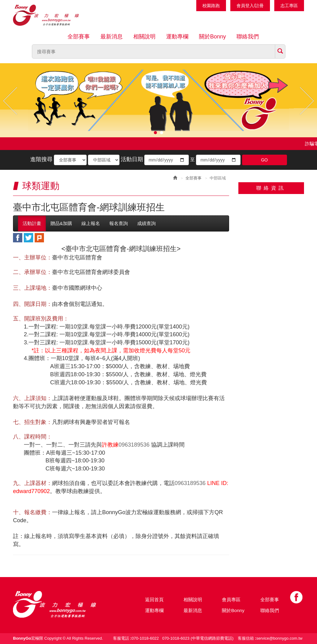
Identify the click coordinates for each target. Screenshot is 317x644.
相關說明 (144, 37)
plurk (39, 238)
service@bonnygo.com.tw (279, 638)
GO (264, 160)
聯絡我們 (248, 37)
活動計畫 (32, 223)
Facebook (296, 597)
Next (307, 101)
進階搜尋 (41, 159)
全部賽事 (79, 37)
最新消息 (111, 37)
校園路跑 (211, 6)
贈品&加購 (61, 223)
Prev (10, 101)
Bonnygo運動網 (53, 15)
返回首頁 (154, 600)
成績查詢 (146, 223)
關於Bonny (213, 37)
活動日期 (132, 159)
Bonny (64, 604)
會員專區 (231, 600)
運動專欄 (177, 37)
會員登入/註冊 (250, 6)
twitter (28, 238)
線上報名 (91, 223)
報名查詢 (119, 223)
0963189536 (134, 445)
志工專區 (289, 6)
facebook (18, 238)
